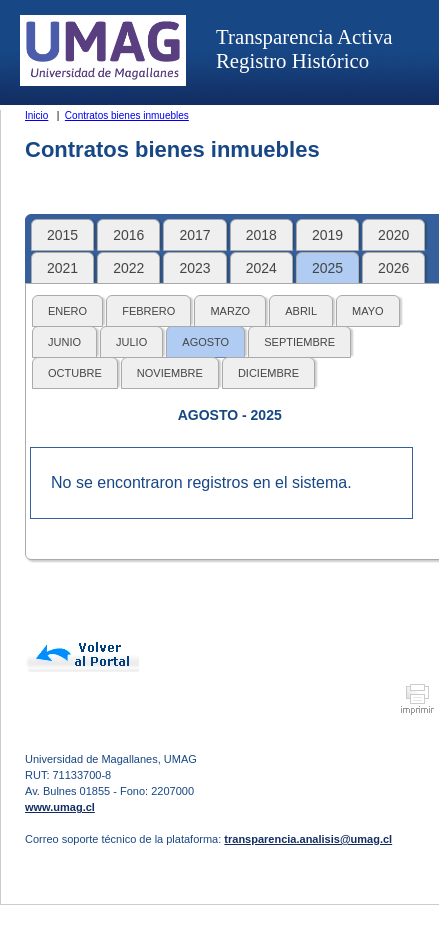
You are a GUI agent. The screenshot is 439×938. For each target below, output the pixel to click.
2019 (327, 235)
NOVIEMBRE (170, 373)
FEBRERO (148, 311)
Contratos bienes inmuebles (127, 115)
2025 (327, 268)
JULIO (131, 342)
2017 (194, 235)
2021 (62, 268)
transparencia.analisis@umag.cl (308, 839)
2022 (128, 268)
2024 (261, 268)
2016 (128, 235)
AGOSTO (205, 342)
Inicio (36, 115)
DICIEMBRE (268, 373)
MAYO (368, 311)
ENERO (67, 311)
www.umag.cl (60, 807)
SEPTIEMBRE (299, 342)
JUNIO (64, 342)
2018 (261, 235)
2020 (393, 235)
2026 (393, 268)
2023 (194, 268)
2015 (62, 235)
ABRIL (301, 311)
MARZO (230, 311)
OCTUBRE (75, 373)
